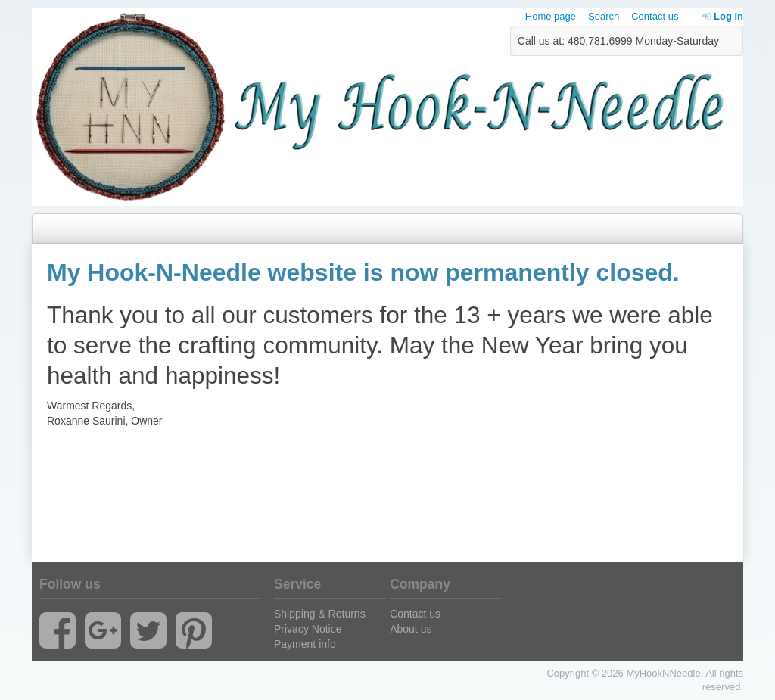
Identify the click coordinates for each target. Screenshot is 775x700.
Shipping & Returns (320, 614)
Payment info (305, 644)
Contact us (655, 16)
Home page (551, 16)
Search (604, 16)
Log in (723, 16)
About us (411, 629)
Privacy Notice (308, 629)
